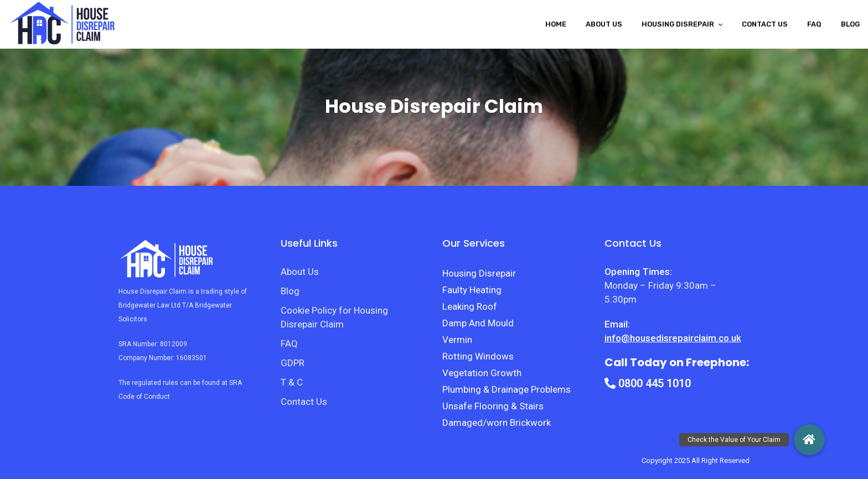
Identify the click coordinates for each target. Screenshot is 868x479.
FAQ (814, 24)
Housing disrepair (678, 24)
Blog (850, 24)
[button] (809, 440)
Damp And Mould (478, 323)
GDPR (293, 363)
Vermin (457, 340)
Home (556, 24)
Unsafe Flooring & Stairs (493, 406)
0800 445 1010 (648, 383)
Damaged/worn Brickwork (497, 423)
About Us (604, 24)
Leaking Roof (470, 306)
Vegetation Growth (482, 373)
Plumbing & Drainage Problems (507, 389)
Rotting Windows (478, 356)
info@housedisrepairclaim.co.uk (673, 338)
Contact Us (765, 24)
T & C (292, 382)
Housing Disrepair (479, 273)
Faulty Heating (472, 290)
